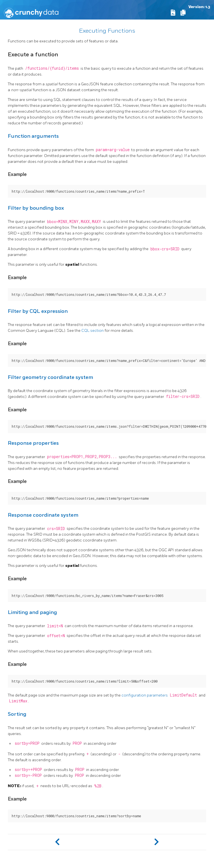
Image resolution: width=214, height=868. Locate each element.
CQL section (93, 331)
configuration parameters (145, 695)
